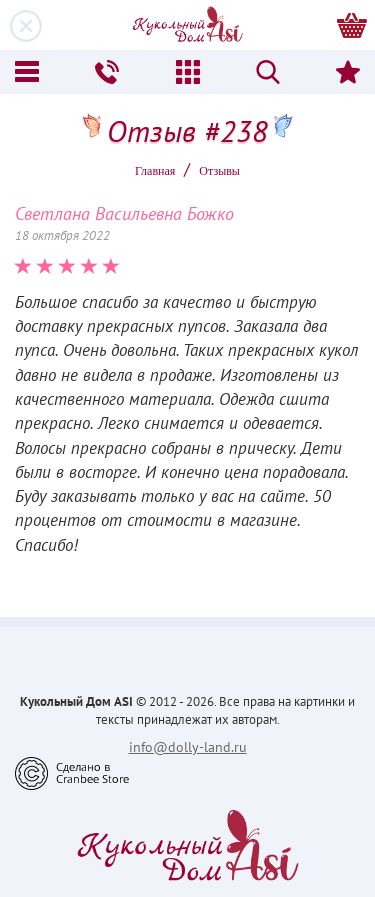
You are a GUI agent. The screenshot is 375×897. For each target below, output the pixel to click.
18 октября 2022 (62, 235)
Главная (155, 171)
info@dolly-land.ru (188, 747)
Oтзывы (219, 171)
